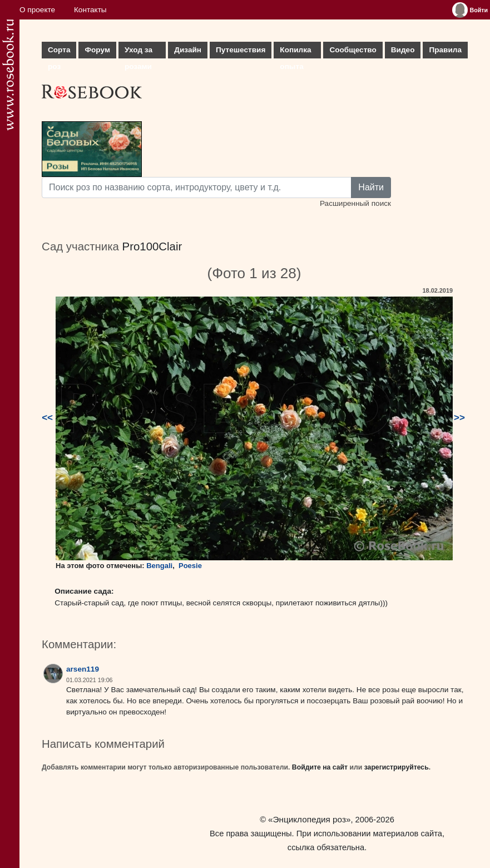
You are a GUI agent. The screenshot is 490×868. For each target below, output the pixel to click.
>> (459, 418)
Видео (403, 50)
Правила (445, 50)
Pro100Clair (152, 246)
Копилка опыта (295, 52)
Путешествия (241, 50)
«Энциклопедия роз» (309, 819)
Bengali (159, 566)
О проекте (37, 10)
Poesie (190, 566)
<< (47, 418)
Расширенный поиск (355, 203)
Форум (97, 50)
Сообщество (353, 50)
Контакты (90, 10)
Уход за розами (138, 52)
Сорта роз (59, 52)
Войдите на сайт (320, 767)
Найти (371, 187)
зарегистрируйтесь (397, 767)
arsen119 (83, 669)
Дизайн (188, 50)
